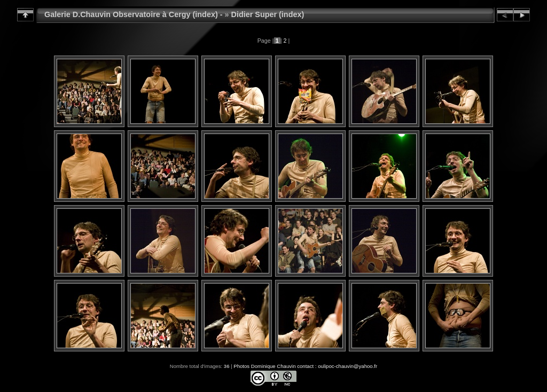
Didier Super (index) (268, 14)
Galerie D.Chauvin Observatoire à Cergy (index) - (134, 14)
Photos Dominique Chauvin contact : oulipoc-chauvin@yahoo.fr (305, 366)
